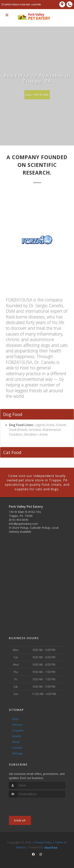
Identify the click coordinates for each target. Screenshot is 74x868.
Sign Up (20, 820)
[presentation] (30, 805)
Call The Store (37, 95)
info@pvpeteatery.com (23, 524)
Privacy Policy (43, 842)
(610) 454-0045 (19, 520)
